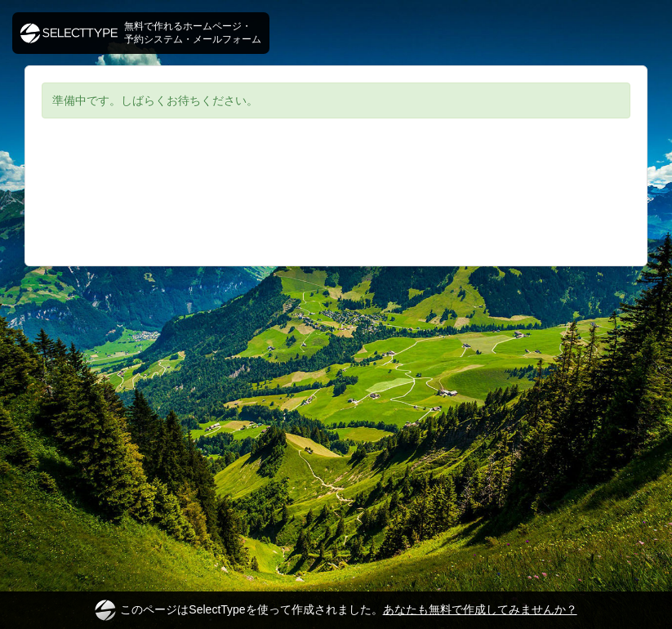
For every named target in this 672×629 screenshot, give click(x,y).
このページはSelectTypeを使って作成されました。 (336, 610)
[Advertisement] (336, 204)
